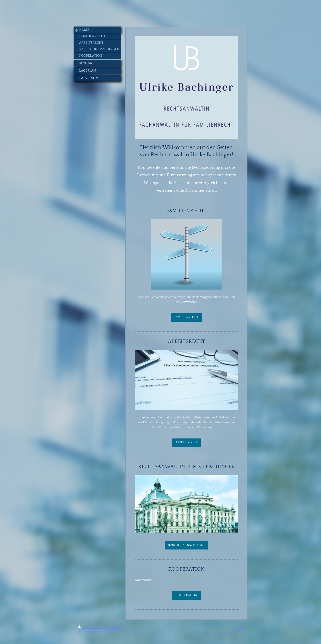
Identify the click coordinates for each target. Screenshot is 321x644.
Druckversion (93, 627)
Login (238, 627)
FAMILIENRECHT (186, 317)
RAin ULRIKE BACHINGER (186, 545)
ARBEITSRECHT (186, 442)
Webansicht (233, 632)
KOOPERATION (186, 595)
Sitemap (116, 627)
